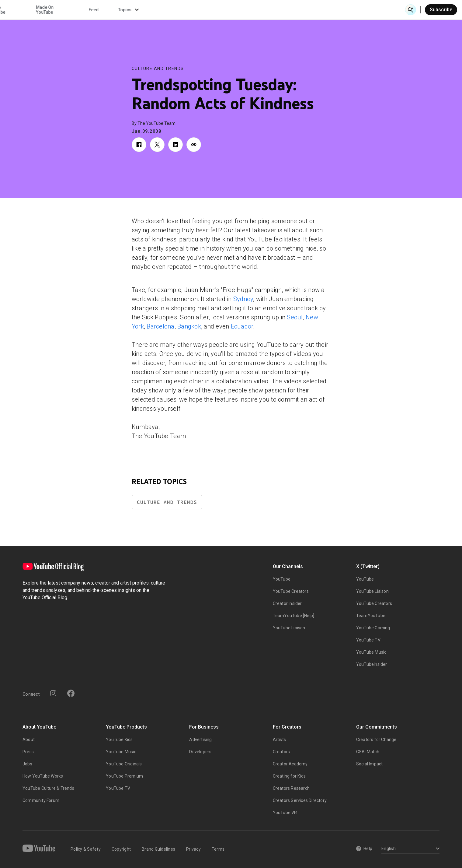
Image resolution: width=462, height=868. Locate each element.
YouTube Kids (119, 740)
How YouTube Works (43, 776)
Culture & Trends (202, 10)
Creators (281, 752)
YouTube (282, 579)
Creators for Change (376, 740)
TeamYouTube (371, 616)
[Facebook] (71, 693)
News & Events (91, 10)
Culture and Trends (158, 69)
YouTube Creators (291, 591)
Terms (218, 849)
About (29, 740)
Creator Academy (290, 764)
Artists (279, 740)
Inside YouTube (252, 10)
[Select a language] (410, 849)
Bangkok (189, 326)
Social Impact (370, 764)
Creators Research (291, 788)
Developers (200, 752)
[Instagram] (53, 693)
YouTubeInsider (372, 664)
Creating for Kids (289, 776)
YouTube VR (285, 813)
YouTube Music (371, 652)
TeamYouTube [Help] (294, 616)
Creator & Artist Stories (145, 10)
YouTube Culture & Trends (48, 788)
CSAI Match (368, 752)
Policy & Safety (86, 849)
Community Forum (41, 800)
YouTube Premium (124, 776)
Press (28, 752)
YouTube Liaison (289, 628)
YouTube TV (368, 640)
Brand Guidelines (158, 849)
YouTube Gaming (373, 628)
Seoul (295, 317)
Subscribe (441, 10)
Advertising (200, 740)
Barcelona (160, 326)
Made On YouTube (300, 10)
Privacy (193, 849)
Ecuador (242, 326)
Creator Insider (287, 603)
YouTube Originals (124, 764)
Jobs (27, 764)
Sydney (243, 299)
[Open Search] (411, 10)
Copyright (121, 849)
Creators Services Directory (300, 800)
